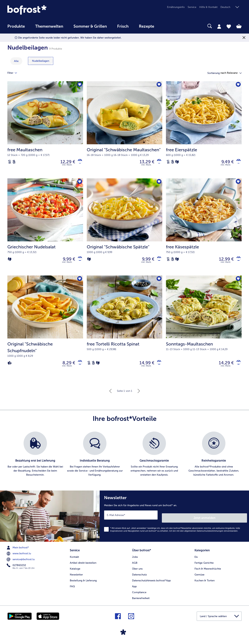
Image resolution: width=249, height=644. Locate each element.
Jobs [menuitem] (135, 557)
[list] (124, 459)
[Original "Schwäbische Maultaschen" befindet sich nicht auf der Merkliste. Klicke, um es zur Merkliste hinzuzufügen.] (158, 85)
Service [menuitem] (192, 7)
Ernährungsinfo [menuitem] (176, 7)
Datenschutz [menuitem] (139, 575)
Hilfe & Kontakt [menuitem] (208, 7)
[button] (231, 7)
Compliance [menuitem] (139, 593)
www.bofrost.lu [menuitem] (19, 556)
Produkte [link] (16, 26)
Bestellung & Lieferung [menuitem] (83, 581)
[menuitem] (16, 28)
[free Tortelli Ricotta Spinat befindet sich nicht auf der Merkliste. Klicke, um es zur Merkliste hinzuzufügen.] (158, 283)
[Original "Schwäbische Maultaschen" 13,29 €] (125, 131)
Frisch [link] (123, 26)
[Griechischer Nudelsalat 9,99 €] (45, 229)
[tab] (219, 26)
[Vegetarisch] (177, 163)
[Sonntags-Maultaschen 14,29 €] (204, 331)
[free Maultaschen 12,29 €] (45, 131)
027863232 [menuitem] (17, 567)
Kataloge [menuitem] (75, 569)
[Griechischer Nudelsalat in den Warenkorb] (79, 262)
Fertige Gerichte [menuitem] (204, 563)
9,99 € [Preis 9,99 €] (66, 261)
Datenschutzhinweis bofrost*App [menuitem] (151, 581)
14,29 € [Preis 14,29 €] (223, 367)
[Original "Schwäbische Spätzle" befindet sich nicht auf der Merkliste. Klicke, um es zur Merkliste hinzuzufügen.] (158, 184)
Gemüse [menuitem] (199, 575)
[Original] (158, 163)
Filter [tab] (14, 73)
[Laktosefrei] (10, 163)
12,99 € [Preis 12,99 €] (224, 261)
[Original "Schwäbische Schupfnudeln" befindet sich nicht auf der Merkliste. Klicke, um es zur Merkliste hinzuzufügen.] (79, 283)
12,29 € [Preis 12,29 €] (65, 163)
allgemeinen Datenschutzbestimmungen (204, 533)
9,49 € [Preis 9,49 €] (225, 163)
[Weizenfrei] (14, 163)
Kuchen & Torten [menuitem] (205, 581)
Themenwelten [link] (49, 26)
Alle (16, 61)
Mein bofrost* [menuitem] (18, 550)
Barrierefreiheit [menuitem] (141, 599)
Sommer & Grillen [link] (90, 26)
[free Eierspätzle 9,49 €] (204, 131)
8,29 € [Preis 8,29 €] (66, 367)
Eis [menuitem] (196, 557)
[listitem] (35, 459)
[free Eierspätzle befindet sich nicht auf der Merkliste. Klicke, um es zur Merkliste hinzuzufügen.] (238, 85)
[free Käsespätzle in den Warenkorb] (237, 262)
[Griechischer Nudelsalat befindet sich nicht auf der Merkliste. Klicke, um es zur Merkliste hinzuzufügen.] (79, 184)
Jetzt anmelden (231, 520)
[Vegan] (10, 367)
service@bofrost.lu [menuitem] (21, 561)
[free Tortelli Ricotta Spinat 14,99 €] (125, 331)
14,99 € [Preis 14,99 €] (144, 367)
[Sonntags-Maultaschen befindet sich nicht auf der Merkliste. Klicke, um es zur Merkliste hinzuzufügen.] (238, 283)
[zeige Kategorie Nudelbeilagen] (41, 61)
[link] (43, 10)
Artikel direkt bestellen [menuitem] (83, 563)
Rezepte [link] (147, 26)
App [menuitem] (134, 587)
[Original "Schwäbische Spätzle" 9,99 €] (125, 229)
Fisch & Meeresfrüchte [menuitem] (208, 569)
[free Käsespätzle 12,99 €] (204, 229)
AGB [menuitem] (135, 563)
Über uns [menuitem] (137, 569)
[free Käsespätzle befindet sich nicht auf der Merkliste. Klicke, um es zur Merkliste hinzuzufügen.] (238, 184)
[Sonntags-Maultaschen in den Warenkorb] (237, 367)
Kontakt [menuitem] (74, 557)
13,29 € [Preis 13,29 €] (144, 163)
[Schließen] (244, 38)
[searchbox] (167, 26)
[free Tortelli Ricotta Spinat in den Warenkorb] (158, 367)
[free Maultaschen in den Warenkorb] (79, 163)
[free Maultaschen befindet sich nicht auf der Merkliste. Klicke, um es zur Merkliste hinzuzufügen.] (79, 85)
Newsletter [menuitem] (76, 575)
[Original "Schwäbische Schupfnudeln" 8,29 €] (45, 331)
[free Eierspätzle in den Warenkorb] (237, 163)
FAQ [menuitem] (72, 587)
